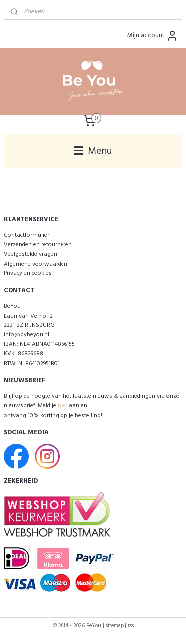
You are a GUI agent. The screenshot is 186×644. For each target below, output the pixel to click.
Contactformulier (27, 235)
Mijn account (153, 36)
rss (131, 626)
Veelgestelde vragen (31, 254)
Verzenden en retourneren (38, 245)
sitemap (115, 626)
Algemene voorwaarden (36, 264)
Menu (93, 151)
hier (62, 406)
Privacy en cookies (28, 273)
